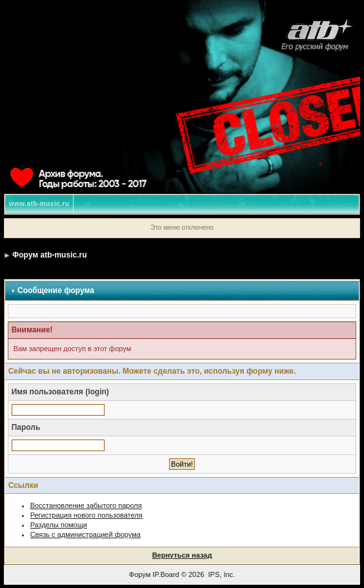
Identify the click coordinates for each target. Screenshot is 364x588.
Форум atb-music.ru (49, 255)
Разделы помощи (59, 525)
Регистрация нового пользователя (86, 515)
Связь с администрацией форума (86, 534)
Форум (140, 574)
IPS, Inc (221, 574)
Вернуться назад (182, 555)
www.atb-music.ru (39, 204)
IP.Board (166, 574)
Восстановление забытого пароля (86, 505)
